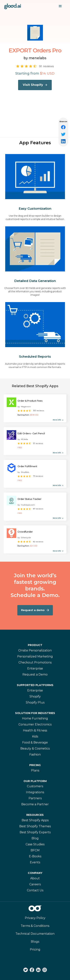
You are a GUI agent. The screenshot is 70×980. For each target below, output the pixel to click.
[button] (60, 6)
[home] (13, 6)
